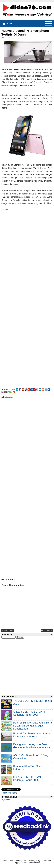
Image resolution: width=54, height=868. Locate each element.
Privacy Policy (35, 861)
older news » (47, 631)
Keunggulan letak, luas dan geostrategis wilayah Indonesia (32, 746)
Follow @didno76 (9, 793)
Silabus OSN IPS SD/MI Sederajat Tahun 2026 (27, 779)
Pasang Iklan (8, 861)
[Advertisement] (27, 298)
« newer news (8, 631)
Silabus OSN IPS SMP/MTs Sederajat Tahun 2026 (29, 713)
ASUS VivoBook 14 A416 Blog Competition (31, 757)
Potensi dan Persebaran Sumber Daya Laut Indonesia (32, 735)
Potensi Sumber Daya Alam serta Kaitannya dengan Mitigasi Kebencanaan (33, 726)
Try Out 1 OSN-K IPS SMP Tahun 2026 (33, 702)
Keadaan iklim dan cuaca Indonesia (28, 768)
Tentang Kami (21, 861)
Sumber (5, 210)
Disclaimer (47, 861)
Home (10, 24)
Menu (49, 23)
